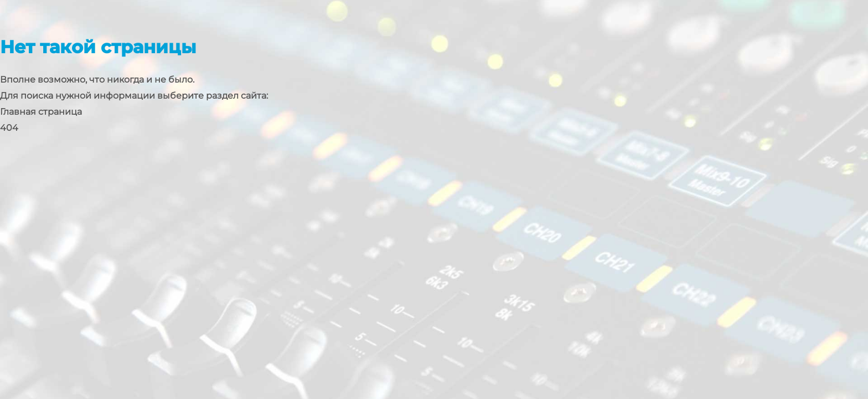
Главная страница (41, 112)
